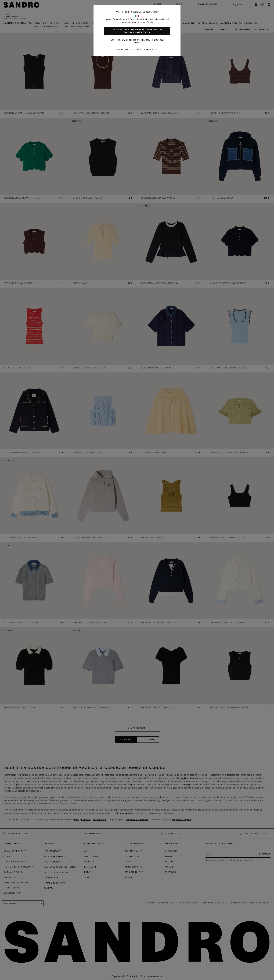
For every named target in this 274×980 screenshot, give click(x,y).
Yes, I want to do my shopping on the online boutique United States (137, 31)
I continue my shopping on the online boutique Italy (137, 41)
